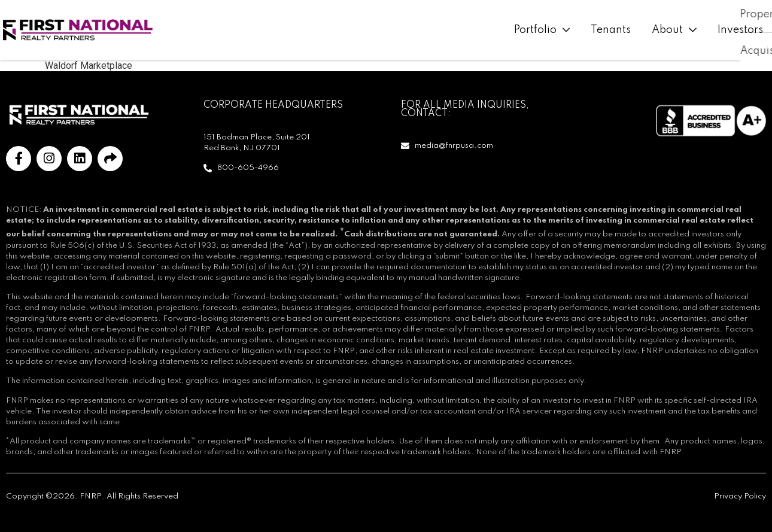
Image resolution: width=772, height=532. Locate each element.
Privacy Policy (740, 496)
